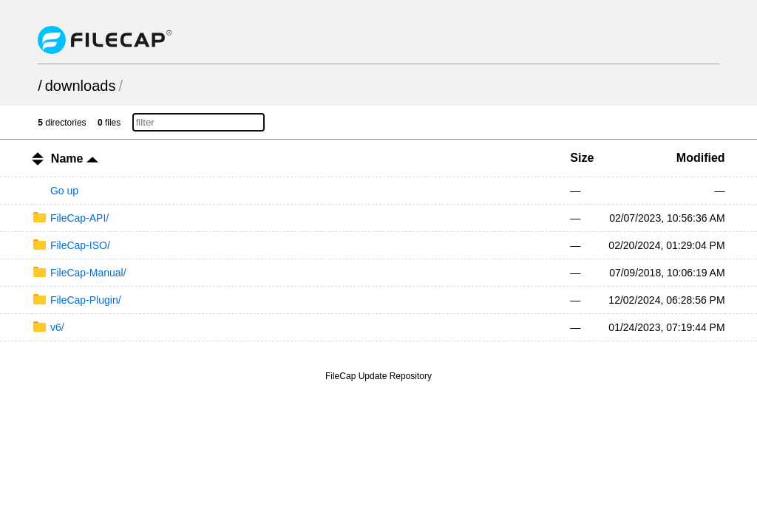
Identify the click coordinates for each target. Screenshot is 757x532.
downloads (81, 86)
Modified (701, 158)
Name (75, 158)
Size (582, 158)
